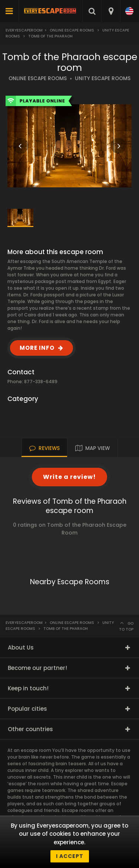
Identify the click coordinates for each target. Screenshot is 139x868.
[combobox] (111, 11)
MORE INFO (37, 348)
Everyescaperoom (24, 30)
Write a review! (69, 477)
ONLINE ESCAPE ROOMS (38, 78)
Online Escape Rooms (72, 30)
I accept (70, 856)
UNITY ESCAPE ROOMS (103, 78)
